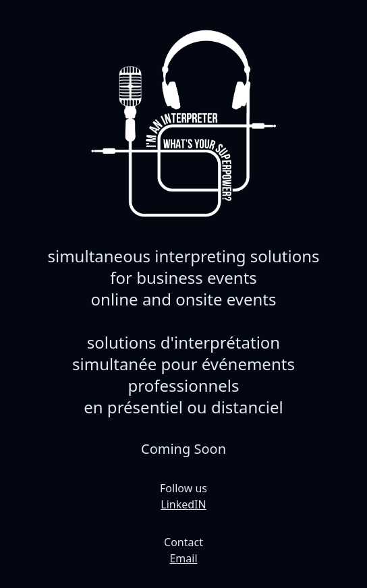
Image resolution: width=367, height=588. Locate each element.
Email (183, 558)
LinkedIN (183, 504)
